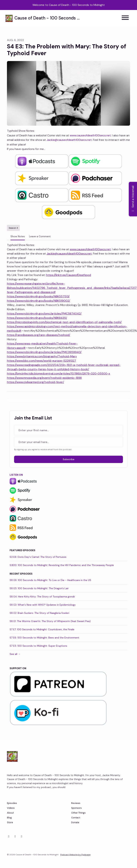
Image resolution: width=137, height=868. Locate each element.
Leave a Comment (40, 236)
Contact (76, 818)
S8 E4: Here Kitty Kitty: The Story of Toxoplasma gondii (42, 597)
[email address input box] (68, 442)
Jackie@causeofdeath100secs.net (69, 140)
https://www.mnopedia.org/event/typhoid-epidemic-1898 (44, 378)
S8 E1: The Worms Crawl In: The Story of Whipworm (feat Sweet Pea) (50, 621)
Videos (11, 808)
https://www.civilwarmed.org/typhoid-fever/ (35, 382)
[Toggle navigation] (125, 18)
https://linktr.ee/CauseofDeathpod (68, 275)
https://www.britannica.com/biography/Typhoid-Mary (42, 356)
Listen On (16, 475)
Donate (75, 822)
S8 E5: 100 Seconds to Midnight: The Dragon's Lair (39, 588)
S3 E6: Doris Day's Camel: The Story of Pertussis (38, 557)
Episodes (12, 803)
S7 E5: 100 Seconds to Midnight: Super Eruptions (38, 646)
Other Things (78, 813)
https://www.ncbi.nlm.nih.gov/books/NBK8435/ (37, 318)
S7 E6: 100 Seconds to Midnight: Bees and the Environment (44, 638)
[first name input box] (68, 430)
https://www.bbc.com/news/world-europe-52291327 (41, 361)
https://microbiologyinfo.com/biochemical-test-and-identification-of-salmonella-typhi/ (64, 322)
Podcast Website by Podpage (75, 855)
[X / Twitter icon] (9, 836)
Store (10, 822)
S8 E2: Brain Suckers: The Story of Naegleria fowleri (39, 613)
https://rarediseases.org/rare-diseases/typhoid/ (39, 335)
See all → (15, 654)
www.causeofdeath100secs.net (90, 135)
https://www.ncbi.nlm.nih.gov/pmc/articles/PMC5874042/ (44, 314)
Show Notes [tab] (18, 236)
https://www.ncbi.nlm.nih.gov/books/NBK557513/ (38, 296)
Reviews (76, 803)
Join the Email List (33, 418)
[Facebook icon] (15, 836)
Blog (9, 818)
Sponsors (76, 808)
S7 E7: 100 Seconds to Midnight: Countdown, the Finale (42, 629)
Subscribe (69, 459)
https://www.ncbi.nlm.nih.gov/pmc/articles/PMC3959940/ (44, 352)
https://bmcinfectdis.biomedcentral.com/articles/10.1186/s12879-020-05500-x (59, 373)
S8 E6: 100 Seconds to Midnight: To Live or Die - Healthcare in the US (50, 580)
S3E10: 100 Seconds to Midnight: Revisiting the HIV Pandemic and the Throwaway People (62, 565)
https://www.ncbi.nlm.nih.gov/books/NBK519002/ (39, 301)
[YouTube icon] (22, 836)
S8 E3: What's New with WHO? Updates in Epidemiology (43, 605)
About (10, 813)
